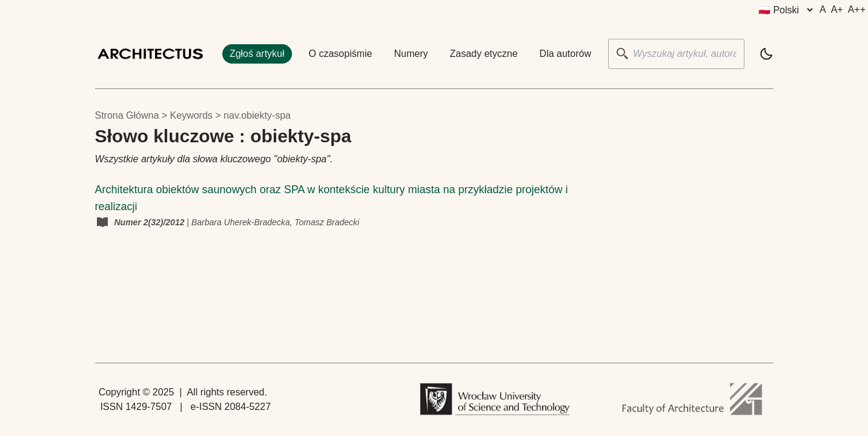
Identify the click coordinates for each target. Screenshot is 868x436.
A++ (857, 9)
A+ (837, 9)
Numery (411, 54)
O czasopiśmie (341, 54)
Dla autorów (565, 54)
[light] (766, 54)
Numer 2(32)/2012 (151, 222)
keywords (191, 115)
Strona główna (127, 115)
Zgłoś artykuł (257, 54)
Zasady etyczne (484, 54)
